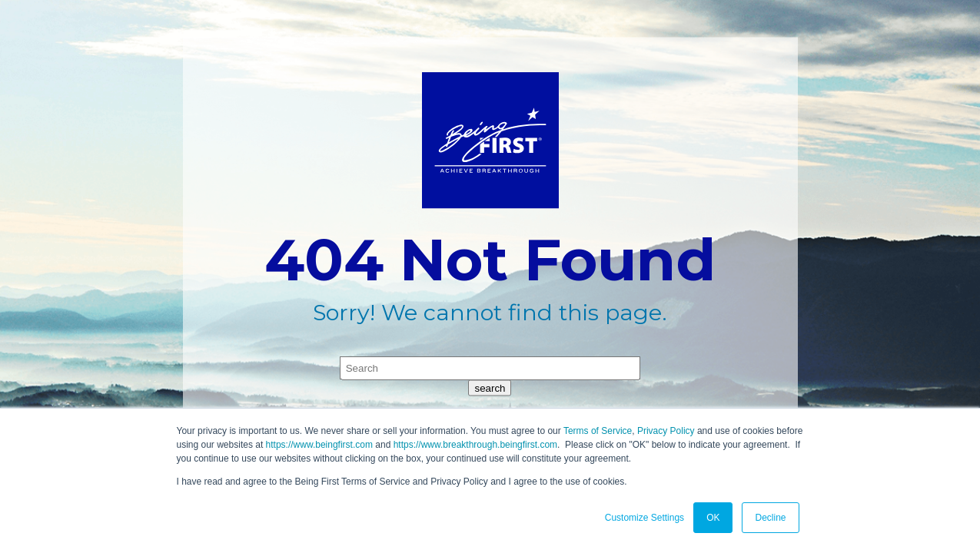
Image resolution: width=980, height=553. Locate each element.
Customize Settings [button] (644, 518)
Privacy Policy (666, 431)
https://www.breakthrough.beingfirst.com (475, 445)
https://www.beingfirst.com (319, 445)
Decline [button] (770, 518)
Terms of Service (598, 431)
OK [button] (713, 518)
